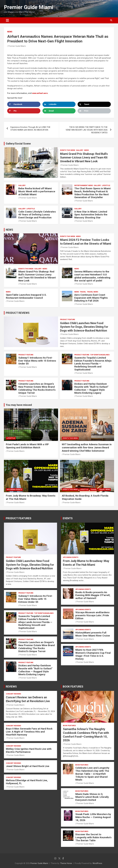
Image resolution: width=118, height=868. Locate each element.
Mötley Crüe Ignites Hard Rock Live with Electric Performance (29, 750)
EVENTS (68, 518)
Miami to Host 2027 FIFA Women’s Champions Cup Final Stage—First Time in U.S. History (93, 654)
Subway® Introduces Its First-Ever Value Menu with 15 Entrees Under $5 (37, 361)
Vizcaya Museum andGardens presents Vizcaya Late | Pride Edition (92, 615)
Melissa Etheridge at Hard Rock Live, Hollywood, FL (27, 782)
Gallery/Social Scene (18, 144)
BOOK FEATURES (73, 687)
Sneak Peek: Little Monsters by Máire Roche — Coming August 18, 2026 (93, 817)
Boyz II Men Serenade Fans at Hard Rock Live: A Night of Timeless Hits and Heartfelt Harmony (29, 732)
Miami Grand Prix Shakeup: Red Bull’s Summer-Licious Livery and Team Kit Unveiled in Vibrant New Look (84, 158)
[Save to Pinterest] (24, 111)
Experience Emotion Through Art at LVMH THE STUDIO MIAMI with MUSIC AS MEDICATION (30, 129)
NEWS (10, 32)
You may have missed (19, 405)
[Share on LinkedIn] (59, 104)
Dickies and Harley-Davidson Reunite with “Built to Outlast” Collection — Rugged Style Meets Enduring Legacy (91, 388)
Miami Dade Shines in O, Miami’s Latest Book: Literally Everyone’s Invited (92, 797)
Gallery (80, 150)
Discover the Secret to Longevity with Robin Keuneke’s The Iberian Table (93, 837)
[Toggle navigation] (7, 20)
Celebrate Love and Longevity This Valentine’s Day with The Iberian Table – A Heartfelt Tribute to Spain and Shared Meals (92, 774)
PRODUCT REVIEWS (18, 313)
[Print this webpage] (94, 111)
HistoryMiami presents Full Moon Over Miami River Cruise (93, 634)
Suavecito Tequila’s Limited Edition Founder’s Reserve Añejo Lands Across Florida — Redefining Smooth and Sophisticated (93, 364)
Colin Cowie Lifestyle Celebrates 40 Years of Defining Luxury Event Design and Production (37, 215)
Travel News (92, 292)
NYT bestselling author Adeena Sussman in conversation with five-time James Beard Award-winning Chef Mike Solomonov (87, 448)
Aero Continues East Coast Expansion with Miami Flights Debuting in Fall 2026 (91, 298)
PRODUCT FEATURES (19, 518)
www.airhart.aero (40, 93)
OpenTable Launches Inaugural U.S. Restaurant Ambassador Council (26, 296)
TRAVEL (83, 292)
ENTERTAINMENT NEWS (84, 185)
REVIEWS (11, 687)
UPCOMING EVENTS (14, 489)
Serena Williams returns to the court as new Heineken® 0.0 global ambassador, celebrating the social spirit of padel (92, 276)
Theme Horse (66, 863)
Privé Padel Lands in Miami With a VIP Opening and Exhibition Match (27, 446)
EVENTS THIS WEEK (68, 150)
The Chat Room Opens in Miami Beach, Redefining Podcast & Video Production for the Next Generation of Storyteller (92, 193)
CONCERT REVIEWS (13, 694)
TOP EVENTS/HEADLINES (100, 355)
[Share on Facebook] (24, 104)
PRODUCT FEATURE (68, 320)
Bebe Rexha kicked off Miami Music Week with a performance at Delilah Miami (37, 191)
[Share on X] (94, 104)
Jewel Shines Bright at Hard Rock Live (28, 766)
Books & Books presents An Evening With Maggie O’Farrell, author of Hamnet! (93, 595)
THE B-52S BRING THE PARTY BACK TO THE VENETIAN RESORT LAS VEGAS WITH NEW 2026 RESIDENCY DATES (87, 130)
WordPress (97, 863)
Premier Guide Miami (29, 7)
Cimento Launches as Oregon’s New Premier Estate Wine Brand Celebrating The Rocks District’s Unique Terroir (37, 388)
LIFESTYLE (106, 185)
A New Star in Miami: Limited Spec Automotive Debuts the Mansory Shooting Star (91, 215)
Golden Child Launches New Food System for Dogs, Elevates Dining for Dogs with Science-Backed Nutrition (84, 327)
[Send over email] (59, 111)
